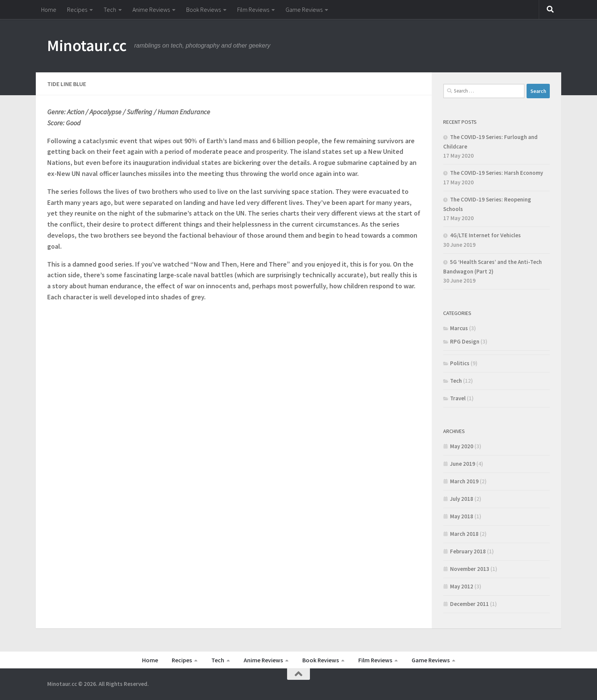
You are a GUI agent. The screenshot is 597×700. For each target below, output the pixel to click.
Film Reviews (253, 10)
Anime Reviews (151, 10)
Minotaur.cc (87, 45)
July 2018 (462, 499)
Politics (460, 363)
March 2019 (464, 481)
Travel (458, 398)
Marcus (459, 328)
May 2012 (462, 586)
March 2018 (464, 534)
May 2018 (462, 516)
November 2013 (470, 569)
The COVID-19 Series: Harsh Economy (496, 173)
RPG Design (465, 341)
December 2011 (469, 604)
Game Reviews (304, 10)
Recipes (77, 10)
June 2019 (463, 464)
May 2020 (462, 446)
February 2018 (468, 551)
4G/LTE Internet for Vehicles (485, 235)
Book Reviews (204, 10)
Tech (110, 10)
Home (49, 10)
